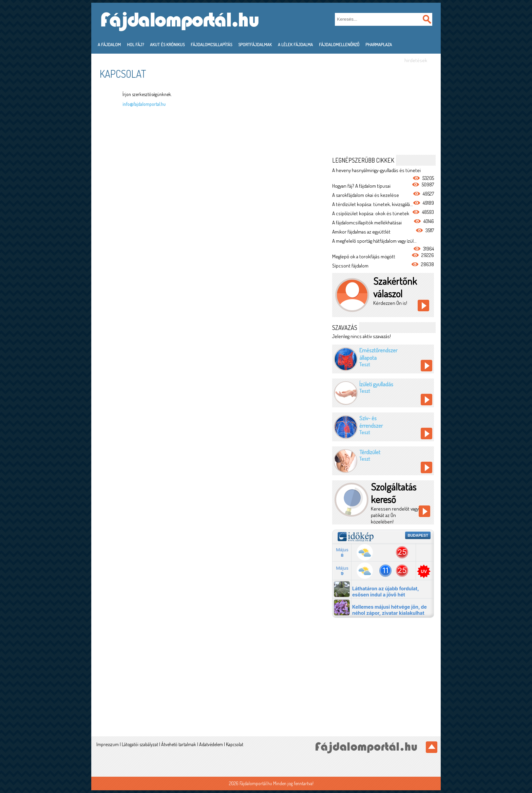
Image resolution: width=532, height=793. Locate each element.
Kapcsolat (235, 744)
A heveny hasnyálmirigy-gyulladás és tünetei (376, 170)
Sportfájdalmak (255, 44)
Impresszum (108, 744)
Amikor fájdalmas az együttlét (361, 232)
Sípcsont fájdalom (350, 266)
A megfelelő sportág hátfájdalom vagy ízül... (374, 241)
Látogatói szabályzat (140, 744)
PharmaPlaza (379, 44)
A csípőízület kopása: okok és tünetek (371, 213)
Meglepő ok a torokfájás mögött (364, 256)
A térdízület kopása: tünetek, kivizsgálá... (373, 204)
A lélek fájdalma (295, 44)
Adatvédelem (211, 744)
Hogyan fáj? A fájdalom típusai (361, 186)
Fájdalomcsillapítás (211, 44)
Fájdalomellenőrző (339, 44)
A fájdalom (109, 44)
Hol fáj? (135, 44)
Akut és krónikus (167, 44)
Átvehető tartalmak (179, 744)
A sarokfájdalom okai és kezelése (366, 195)
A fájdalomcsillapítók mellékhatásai (367, 223)
